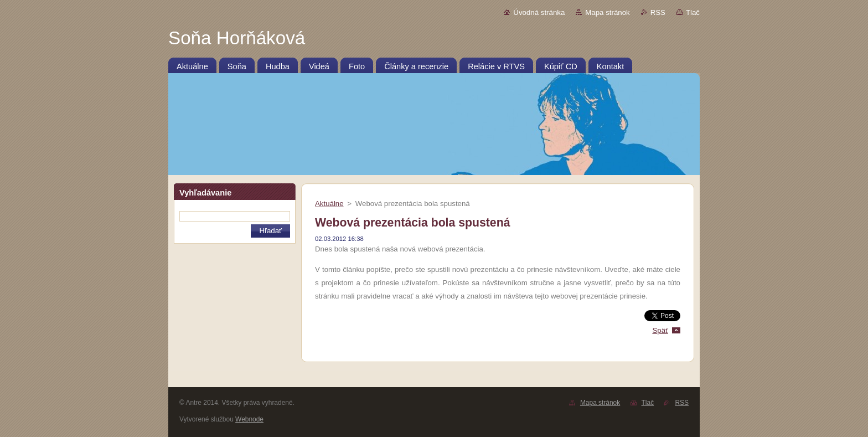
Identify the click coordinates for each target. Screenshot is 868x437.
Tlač (693, 12)
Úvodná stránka (539, 12)
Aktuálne (329, 204)
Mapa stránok (607, 12)
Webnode (249, 419)
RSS (658, 12)
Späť (660, 330)
